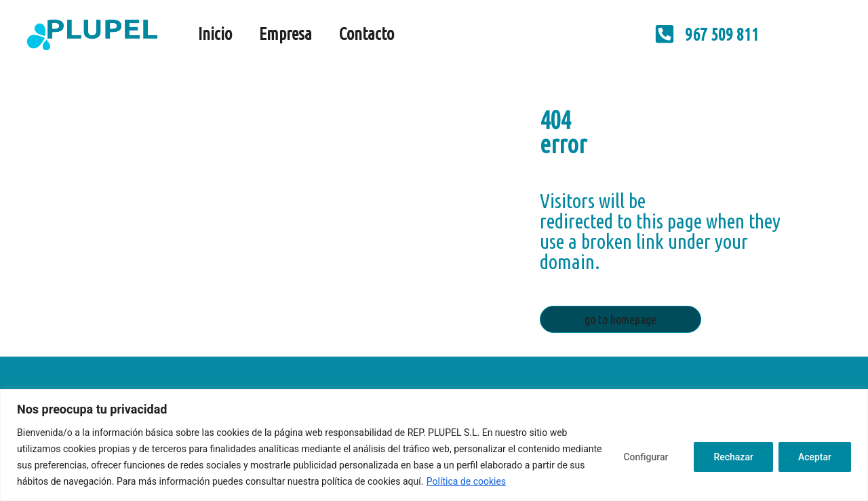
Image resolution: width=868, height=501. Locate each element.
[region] (434, 445)
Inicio (215, 34)
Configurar (646, 457)
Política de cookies (466, 481)
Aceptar (815, 457)
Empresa (285, 34)
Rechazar (733, 457)
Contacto (367, 34)
